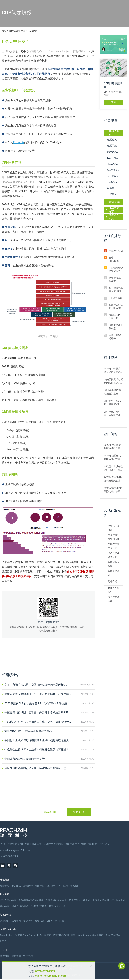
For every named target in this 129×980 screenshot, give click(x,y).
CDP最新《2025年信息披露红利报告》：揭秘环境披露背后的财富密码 (113, 403)
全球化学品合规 (114, 528)
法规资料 (16, 921)
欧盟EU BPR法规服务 (115, 317)
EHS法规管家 (44, 935)
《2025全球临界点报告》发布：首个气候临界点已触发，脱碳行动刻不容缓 (113, 392)
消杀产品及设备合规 (114, 555)
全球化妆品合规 (114, 564)
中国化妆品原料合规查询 (91, 935)
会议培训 (40, 921)
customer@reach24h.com (51, 976)
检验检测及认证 (114, 599)
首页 (4, 31)
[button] (122, 51)
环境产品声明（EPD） (115, 182)
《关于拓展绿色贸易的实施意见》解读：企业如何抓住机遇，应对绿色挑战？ (113, 381)
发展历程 (28, 886)
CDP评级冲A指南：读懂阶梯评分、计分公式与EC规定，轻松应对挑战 (112, 414)
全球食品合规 (114, 573)
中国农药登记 (116, 251)
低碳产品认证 (114, 164)
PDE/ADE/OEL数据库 (64, 935)
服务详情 (32, 31)
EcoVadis (19, 142)
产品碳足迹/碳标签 (115, 194)
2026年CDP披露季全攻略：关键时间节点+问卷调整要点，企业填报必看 (113, 370)
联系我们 (75, 886)
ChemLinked (6, 935)
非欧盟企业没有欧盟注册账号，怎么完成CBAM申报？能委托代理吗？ (113, 468)
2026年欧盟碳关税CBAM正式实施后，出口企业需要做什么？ (113, 447)
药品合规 (112, 581)
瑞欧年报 (40, 886)
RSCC (3, 941)
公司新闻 (51, 886)
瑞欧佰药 (16, 956)
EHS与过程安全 (113, 590)
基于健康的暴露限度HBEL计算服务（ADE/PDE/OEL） (116, 290)
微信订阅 (79, 812)
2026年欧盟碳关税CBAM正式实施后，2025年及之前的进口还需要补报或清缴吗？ (113, 458)
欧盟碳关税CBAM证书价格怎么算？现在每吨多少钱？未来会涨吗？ (113, 479)
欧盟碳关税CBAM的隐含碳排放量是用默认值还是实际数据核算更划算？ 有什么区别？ (113, 490)
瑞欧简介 (5, 886)
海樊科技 (5, 956)
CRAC (50, 921)
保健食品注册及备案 (116, 327)
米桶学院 (60, 921)
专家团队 (16, 886)
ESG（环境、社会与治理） (115, 158)
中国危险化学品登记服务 (116, 269)
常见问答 (28, 921)
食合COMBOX (113, 935)
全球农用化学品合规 (114, 546)
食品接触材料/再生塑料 (114, 537)
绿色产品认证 (114, 152)
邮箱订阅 (50, 812)
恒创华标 (28, 956)
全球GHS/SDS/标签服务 (115, 259)
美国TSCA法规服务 (115, 337)
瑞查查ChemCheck (25, 935)
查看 (114, 102)
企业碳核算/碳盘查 (115, 176)
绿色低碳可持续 (17, 31)
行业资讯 (5, 921)
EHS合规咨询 (116, 298)
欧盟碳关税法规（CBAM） (115, 140)
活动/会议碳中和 (115, 170)
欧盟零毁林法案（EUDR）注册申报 (115, 146)
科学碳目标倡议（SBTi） (115, 188)
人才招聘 (63, 886)
